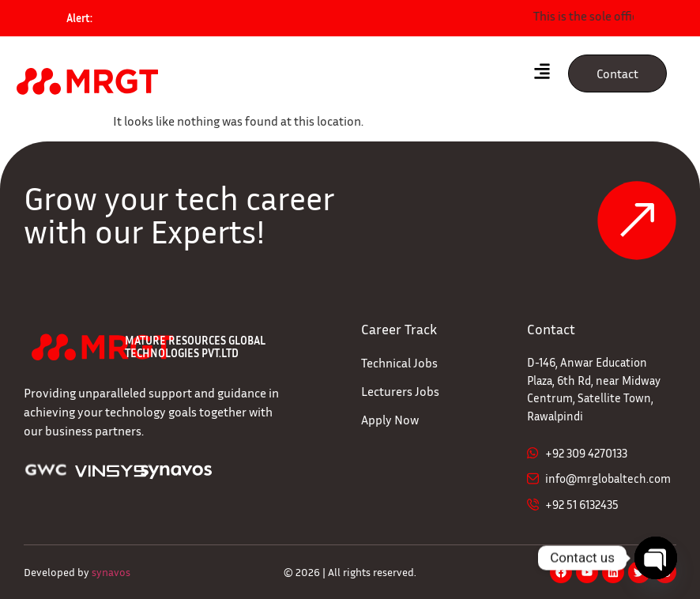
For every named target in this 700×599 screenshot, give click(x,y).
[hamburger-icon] (542, 73)
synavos (111, 572)
